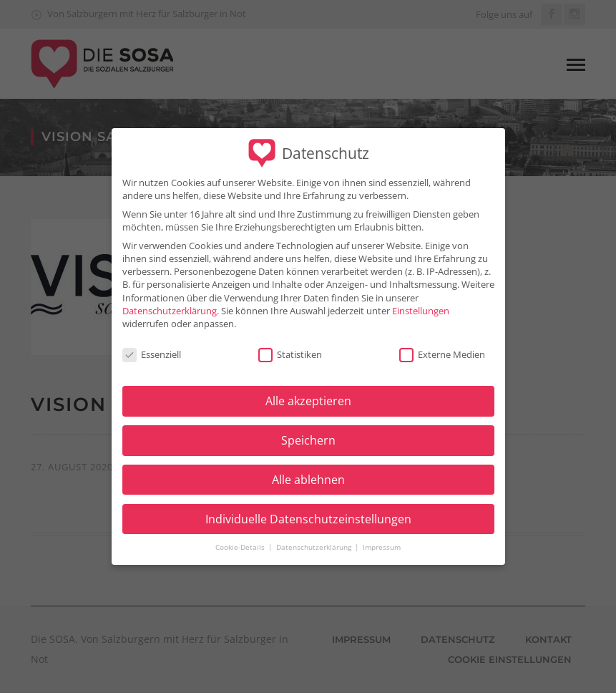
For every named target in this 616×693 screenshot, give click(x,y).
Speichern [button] (308, 432)
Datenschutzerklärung (170, 301)
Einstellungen (421, 301)
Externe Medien (442, 345)
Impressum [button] (382, 539)
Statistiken (290, 345)
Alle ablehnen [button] (308, 471)
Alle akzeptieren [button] (308, 392)
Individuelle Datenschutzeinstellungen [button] (308, 510)
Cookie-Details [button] (241, 539)
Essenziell (152, 345)
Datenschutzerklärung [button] (315, 539)
